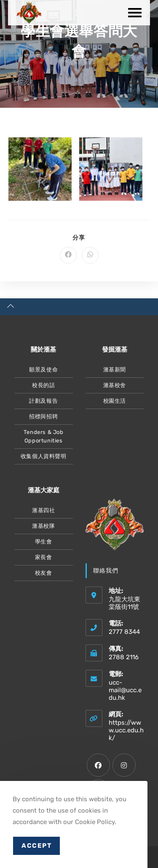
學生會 (44, 542)
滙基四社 (43, 510)
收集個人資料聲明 (44, 456)
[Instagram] (124, 765)
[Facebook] (98, 765)
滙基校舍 (115, 385)
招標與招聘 (43, 416)
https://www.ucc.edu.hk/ (126, 730)
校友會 (44, 573)
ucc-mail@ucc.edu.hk (125, 690)
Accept (36, 846)
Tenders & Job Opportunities (44, 436)
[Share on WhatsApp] (90, 255)
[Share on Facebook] (68, 255)
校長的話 (43, 385)
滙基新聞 (115, 370)
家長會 (44, 557)
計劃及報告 (43, 401)
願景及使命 (43, 370)
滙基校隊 (43, 526)
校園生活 (115, 401)
